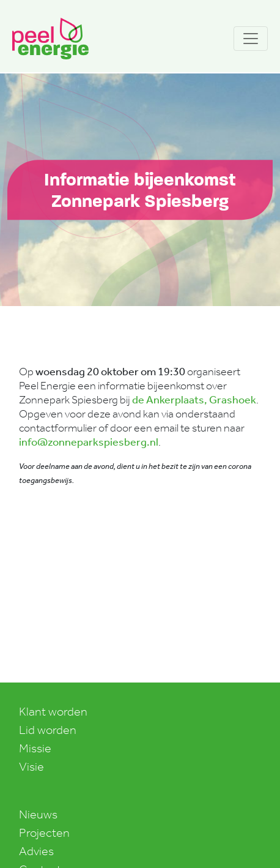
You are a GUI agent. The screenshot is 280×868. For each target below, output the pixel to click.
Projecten (44, 832)
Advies (36, 851)
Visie (31, 766)
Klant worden (53, 711)
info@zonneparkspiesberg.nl (89, 442)
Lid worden (48, 730)
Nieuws (38, 814)
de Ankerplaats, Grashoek (194, 400)
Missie (35, 748)
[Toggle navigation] (251, 39)
